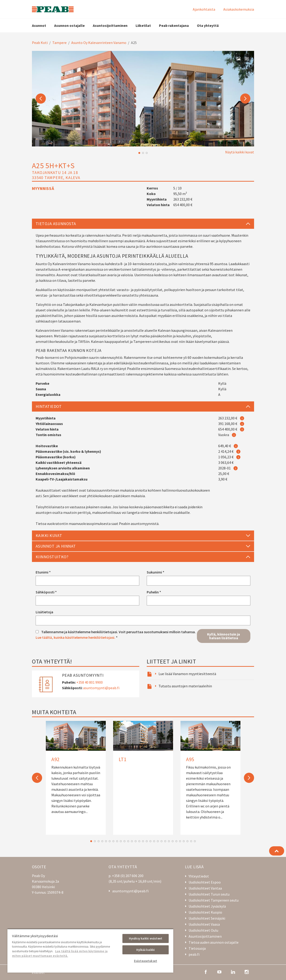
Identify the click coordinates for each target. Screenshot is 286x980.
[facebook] (206, 971)
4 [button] (102, 841)
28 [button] (191, 841)
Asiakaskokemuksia (239, 9)
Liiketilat (143, 25)
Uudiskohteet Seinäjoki (207, 918)
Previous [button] (41, 99)
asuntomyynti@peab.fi (101, 688)
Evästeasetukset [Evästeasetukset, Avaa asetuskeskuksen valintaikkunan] (146, 961)
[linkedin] (233, 971)
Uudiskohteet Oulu (203, 930)
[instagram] (247, 971)
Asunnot (39, 25)
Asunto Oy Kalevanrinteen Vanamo (99, 43)
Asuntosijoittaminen (110, 25)
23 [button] (173, 841)
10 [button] (124, 841)
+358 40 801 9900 (90, 682)
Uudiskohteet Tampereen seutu (214, 900)
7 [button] (113, 841)
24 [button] (176, 841)
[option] (143, 99)
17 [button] (150, 841)
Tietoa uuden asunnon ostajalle (214, 942)
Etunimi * (43, 572)
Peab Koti (40, 43)
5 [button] (106, 841)
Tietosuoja (197, 948)
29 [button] (195, 841)
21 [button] (165, 841)
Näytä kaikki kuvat (240, 152)
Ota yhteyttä (208, 25)
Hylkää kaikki (146, 950)
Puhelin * (154, 592)
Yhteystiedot (199, 876)
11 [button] (128, 841)
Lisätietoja (44, 612)
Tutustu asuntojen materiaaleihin (185, 686)
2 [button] (143, 153)
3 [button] (147, 153)
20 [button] (162, 841)
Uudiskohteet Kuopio (205, 912)
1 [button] (139, 153)
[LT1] (143, 745)
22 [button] (169, 841)
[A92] (76, 772)
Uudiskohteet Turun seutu (209, 894)
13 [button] (136, 841)
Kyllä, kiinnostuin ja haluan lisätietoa (224, 636)
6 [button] (110, 841)
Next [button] (245, 99)
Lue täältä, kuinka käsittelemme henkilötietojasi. (75, 637)
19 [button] (158, 841)
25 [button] (180, 841)
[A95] (210, 775)
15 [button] (143, 841)
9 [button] (121, 841)
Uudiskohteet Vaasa (204, 924)
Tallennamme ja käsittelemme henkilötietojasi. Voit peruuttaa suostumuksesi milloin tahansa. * (116, 635)
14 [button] (139, 841)
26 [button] (184, 841)
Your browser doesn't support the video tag (143, 99)
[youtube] (219, 971)
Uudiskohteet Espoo (205, 882)
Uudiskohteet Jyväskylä (207, 906)
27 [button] (187, 841)
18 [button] (154, 841)
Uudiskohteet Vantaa (205, 888)
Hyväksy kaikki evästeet (146, 938)
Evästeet (38, 973)
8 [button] (117, 841)
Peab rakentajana (174, 25)
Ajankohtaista (204, 9)
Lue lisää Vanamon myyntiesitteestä (187, 674)
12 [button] (132, 841)
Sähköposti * (46, 592)
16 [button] (147, 841)
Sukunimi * (155, 572)
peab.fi (194, 954)
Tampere (59, 43)
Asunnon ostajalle (69, 25)
